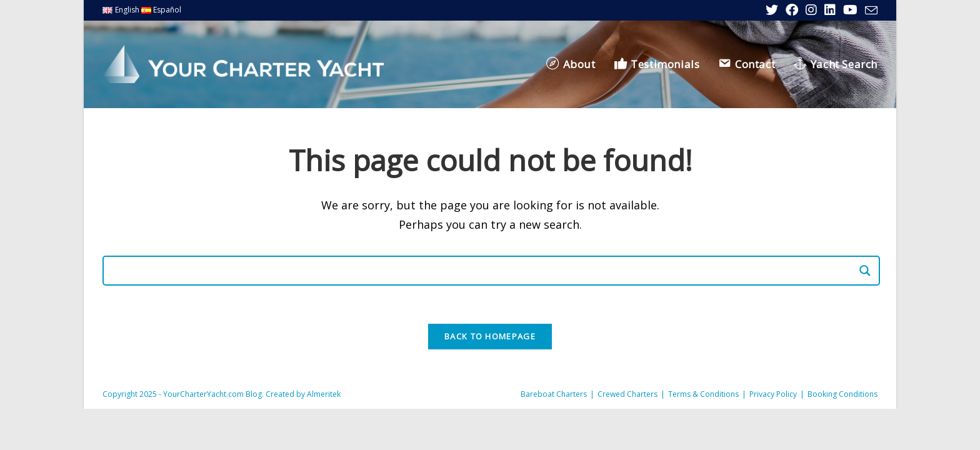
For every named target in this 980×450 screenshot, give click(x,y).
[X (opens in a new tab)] (772, 10)
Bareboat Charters (554, 394)
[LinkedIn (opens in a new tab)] (830, 10)
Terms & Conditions (703, 394)
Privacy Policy (773, 394)
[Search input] (486, 271)
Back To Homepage (490, 336)
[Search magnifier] (865, 271)
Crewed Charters (627, 394)
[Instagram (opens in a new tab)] (811, 10)
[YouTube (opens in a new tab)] (850, 10)
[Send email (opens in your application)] (869, 11)
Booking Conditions (842, 394)
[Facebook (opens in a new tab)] (792, 10)
